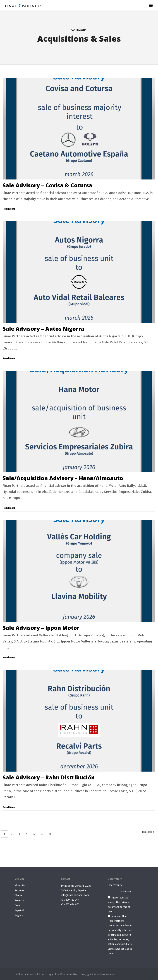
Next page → (150, 832)
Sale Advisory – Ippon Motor (41, 628)
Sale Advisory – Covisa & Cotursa (47, 185)
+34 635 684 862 (70, 904)
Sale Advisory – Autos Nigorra (43, 329)
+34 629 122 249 (70, 900)
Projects (19, 901)
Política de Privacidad (27, 974)
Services (19, 891)
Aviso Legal (48, 974)
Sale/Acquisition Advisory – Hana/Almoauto (63, 478)
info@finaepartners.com (75, 895)
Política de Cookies (67, 974)
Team (17, 906)
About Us (20, 886)
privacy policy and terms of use (119, 907)
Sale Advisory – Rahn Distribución (49, 777)
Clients (18, 896)
